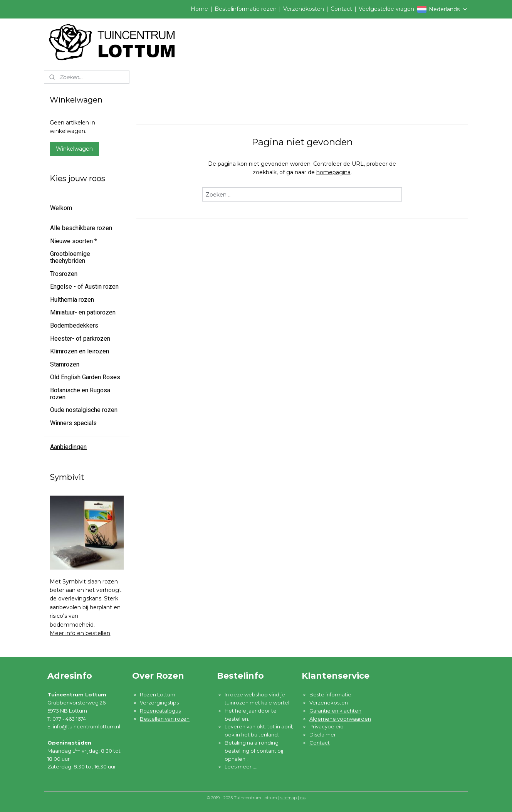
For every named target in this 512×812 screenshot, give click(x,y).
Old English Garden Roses (85, 377)
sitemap (289, 798)
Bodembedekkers (74, 325)
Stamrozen (65, 364)
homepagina (333, 172)
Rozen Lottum (158, 694)
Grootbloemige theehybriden (70, 257)
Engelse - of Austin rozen (84, 287)
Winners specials (73, 423)
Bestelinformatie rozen (246, 9)
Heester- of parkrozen (80, 339)
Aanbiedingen (68, 447)
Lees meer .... (241, 767)
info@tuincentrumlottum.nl (86, 726)
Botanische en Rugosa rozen (80, 394)
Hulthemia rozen (72, 300)
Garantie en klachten (335, 711)
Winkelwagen (74, 149)
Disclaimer (323, 735)
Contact (341, 9)
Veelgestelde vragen (386, 9)
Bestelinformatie (330, 694)
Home (199, 9)
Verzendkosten (304, 9)
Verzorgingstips (159, 703)
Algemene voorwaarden (340, 719)
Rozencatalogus (160, 711)
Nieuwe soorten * (74, 241)
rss (303, 798)
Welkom (61, 208)
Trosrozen (64, 274)
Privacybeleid (327, 726)
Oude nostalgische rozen (84, 410)
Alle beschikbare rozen (81, 228)
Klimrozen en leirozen (80, 351)
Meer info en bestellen (80, 633)
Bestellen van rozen (165, 719)
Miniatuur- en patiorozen (83, 312)
